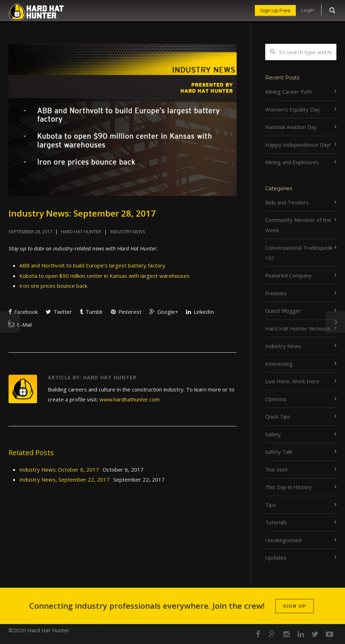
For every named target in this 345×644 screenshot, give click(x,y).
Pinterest (126, 312)
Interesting (279, 364)
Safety (273, 434)
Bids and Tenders (287, 202)
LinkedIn (200, 312)
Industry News (128, 232)
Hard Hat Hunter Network (298, 328)
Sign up (295, 606)
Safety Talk (279, 452)
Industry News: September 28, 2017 (82, 213)
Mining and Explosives (292, 162)
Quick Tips (278, 416)
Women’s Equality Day (292, 109)
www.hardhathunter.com (130, 399)
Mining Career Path (289, 92)
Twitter (59, 312)
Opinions (276, 399)
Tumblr (91, 312)
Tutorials (276, 522)
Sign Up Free (275, 10)
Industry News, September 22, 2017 (65, 479)
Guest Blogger (283, 311)
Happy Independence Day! (298, 145)
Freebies (276, 293)
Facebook (23, 312)
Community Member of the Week (298, 225)
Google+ (164, 312)
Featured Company (289, 275)
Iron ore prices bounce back (53, 286)
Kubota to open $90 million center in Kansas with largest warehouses (104, 276)
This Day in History (289, 487)
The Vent (276, 469)
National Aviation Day (291, 127)
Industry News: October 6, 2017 (59, 469)
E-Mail (20, 324)
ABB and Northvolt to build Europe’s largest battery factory (92, 265)
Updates (276, 557)
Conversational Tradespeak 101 (299, 253)
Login (308, 10)
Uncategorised (283, 540)
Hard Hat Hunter (81, 232)
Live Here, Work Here (292, 381)
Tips (271, 505)
